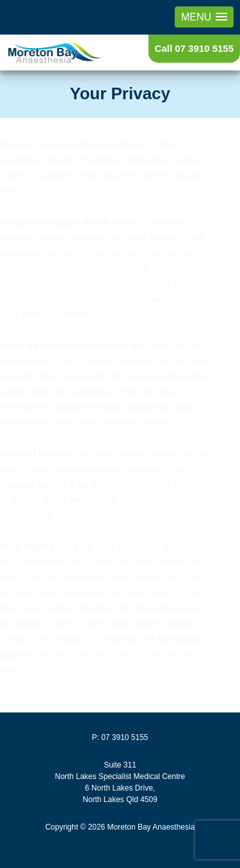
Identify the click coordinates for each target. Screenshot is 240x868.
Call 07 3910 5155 (194, 48)
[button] (204, 17)
